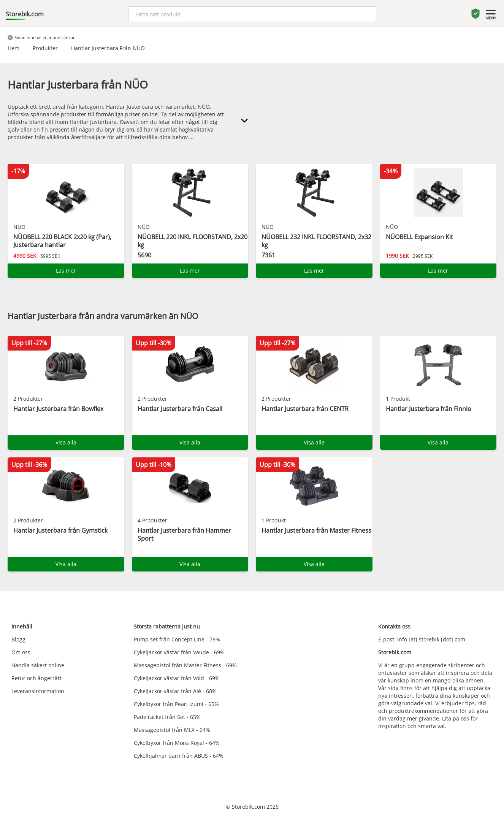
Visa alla (66, 442)
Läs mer (66, 271)
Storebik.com (25, 14)
